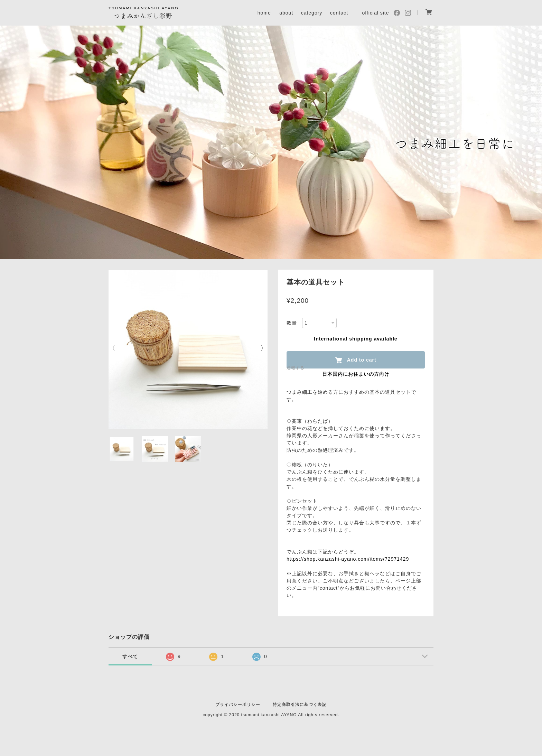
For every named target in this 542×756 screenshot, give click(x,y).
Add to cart (356, 360)
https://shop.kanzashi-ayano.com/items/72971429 (348, 559)
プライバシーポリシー (238, 704)
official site (375, 13)
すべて (130, 656)
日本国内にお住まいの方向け (356, 374)
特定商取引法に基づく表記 (300, 704)
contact (339, 13)
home (264, 13)
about (286, 13)
